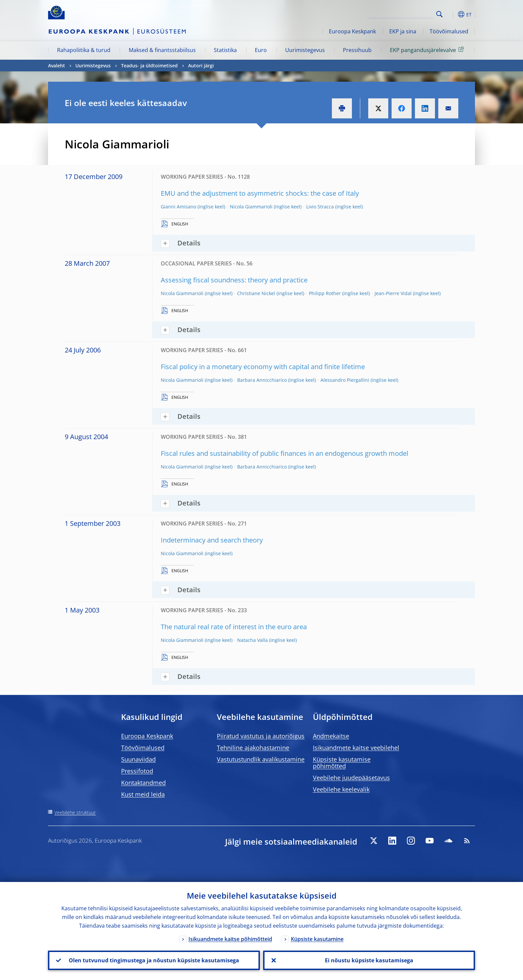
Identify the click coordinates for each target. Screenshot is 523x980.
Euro (261, 50)
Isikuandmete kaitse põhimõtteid (230, 939)
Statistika (225, 50)
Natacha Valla (252, 640)
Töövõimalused (449, 31)
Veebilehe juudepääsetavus (351, 778)
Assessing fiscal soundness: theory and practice (234, 280)
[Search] (401, 13)
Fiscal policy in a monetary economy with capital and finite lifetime (263, 367)
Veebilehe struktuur (75, 812)
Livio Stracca (320, 207)
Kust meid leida (143, 794)
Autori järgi (201, 66)
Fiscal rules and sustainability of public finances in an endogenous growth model (285, 453)
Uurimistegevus (305, 50)
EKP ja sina (403, 31)
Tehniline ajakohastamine (253, 748)
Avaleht (57, 66)
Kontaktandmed (143, 783)
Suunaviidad (138, 759)
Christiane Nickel (256, 293)
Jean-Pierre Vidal (393, 293)
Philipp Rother (325, 293)
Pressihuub (357, 50)
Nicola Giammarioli (251, 207)
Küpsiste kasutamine (317, 939)
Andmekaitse (331, 736)
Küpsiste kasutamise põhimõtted (342, 763)
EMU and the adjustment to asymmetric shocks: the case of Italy (260, 193)
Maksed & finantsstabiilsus (162, 50)
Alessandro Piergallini (345, 380)
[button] (452, 14)
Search (439, 14)
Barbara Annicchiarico (262, 380)
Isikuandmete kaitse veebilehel (356, 748)
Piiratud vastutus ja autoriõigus (261, 736)
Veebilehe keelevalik (341, 789)
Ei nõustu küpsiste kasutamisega (369, 960)
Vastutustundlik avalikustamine (261, 759)
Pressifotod (137, 771)
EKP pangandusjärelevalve (428, 50)
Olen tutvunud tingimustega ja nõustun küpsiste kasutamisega (154, 960)
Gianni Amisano (178, 207)
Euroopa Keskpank (352, 31)
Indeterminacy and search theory (212, 540)
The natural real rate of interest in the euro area (234, 627)
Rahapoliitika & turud (84, 50)
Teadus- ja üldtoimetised (149, 66)
